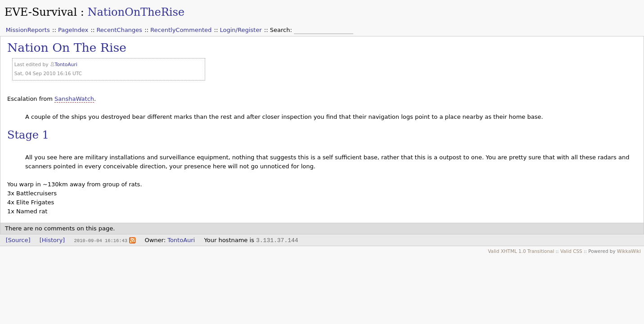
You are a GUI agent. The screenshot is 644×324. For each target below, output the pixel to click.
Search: (282, 30)
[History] (52, 240)
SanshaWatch (74, 99)
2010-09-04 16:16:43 (100, 240)
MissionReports (28, 30)
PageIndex (73, 30)
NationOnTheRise (136, 12)
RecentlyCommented (181, 30)
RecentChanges (119, 30)
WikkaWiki (629, 251)
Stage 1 (28, 135)
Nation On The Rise (67, 47)
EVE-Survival (41, 12)
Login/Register (241, 30)
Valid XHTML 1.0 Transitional (521, 251)
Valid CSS (571, 251)
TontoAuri (66, 65)
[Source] (18, 240)
